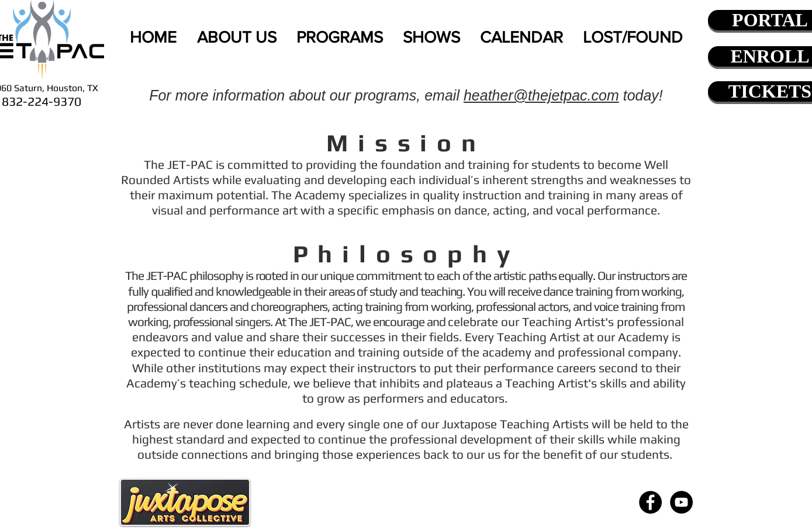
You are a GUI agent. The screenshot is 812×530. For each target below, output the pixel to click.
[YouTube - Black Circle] (681, 502)
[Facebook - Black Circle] (650, 502)
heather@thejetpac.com (541, 95)
